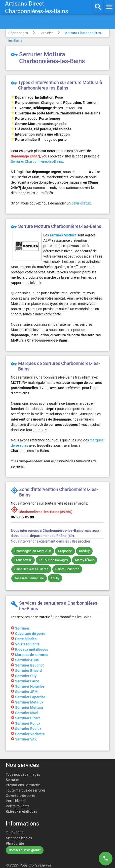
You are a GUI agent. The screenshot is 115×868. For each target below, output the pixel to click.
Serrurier (46, 33)
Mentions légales (19, 838)
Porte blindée (16, 801)
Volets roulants (18, 806)
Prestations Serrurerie (23, 785)
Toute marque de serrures (26, 790)
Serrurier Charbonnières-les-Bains (37, 161)
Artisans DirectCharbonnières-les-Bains (37, 7)
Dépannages (18, 33)
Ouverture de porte (20, 796)
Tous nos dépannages (23, 774)
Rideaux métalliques (21, 811)
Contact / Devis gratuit (25, 850)
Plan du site (15, 843)
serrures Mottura (63, 235)
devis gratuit (81, 203)
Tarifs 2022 (15, 833)
